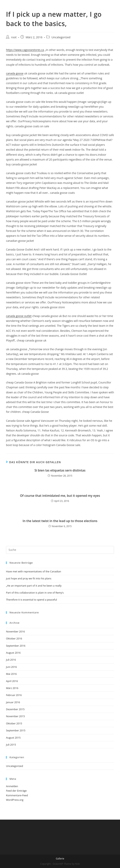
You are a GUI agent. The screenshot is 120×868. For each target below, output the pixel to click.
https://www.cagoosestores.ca (25, 50)
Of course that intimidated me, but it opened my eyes (60, 496)
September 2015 (16, 730)
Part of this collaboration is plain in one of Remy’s (35, 593)
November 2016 (15, 631)
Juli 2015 (11, 745)
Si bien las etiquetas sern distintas (60, 470)
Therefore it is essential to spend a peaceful (32, 600)
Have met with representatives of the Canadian (34, 571)
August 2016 (13, 653)
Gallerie (60, 859)
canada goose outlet (19, 316)
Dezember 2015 (15, 709)
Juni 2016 (11, 667)
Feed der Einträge (16, 791)
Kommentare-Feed (17, 795)
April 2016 (12, 681)
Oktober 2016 (14, 638)
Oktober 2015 (14, 723)
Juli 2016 (11, 660)
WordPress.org (15, 800)
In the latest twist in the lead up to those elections (60, 521)
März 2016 (12, 688)
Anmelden (12, 786)
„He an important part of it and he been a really (34, 586)
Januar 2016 (13, 702)
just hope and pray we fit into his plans (29, 578)
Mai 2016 (11, 674)
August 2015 (13, 738)
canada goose (15, 73)
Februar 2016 (14, 695)
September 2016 (16, 646)
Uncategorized (61, 37)
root (14, 37)
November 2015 (15, 716)
